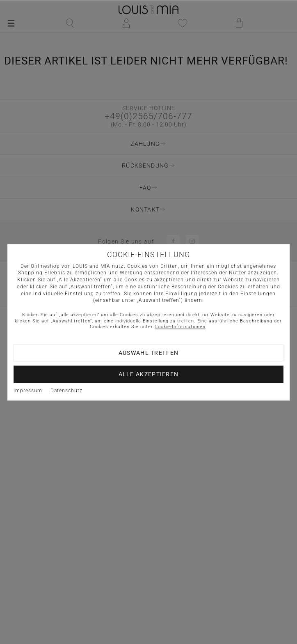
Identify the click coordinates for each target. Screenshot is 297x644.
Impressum (28, 391)
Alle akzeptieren (149, 374)
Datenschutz (66, 391)
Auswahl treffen (149, 353)
